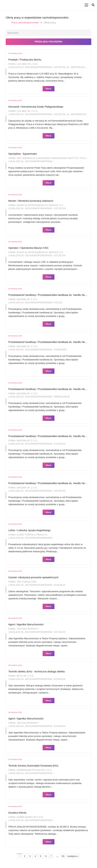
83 (63, 856)
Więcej (48, 89)
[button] (93, 5)
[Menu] (86, 5)
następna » (73, 856)
